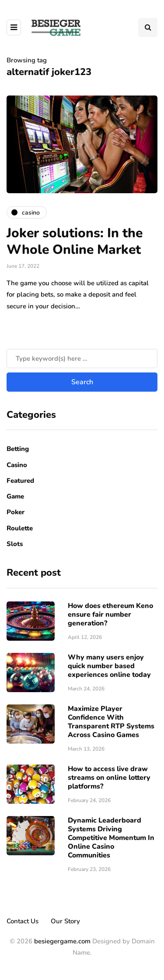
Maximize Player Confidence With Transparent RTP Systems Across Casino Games (111, 722)
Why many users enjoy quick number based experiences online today (109, 666)
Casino (17, 465)
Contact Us (23, 921)
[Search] (82, 359)
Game (15, 496)
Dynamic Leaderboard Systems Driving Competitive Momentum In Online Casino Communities (111, 838)
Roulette (20, 528)
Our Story (65, 921)
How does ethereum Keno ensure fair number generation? (110, 615)
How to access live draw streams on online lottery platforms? (109, 778)
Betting (18, 449)
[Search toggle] (148, 27)
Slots (15, 544)
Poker (16, 512)
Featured (20, 481)
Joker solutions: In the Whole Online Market (75, 241)
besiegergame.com (61, 941)
